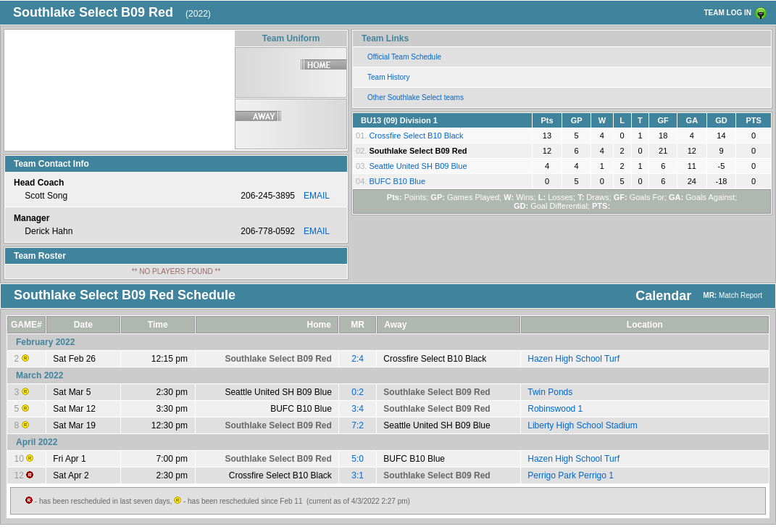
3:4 (358, 409)
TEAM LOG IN (727, 13)
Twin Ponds (550, 392)
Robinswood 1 (555, 409)
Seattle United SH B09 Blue (418, 166)
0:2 (358, 392)
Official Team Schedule (404, 57)
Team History (388, 77)
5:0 (358, 459)
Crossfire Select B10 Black (416, 136)
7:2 (358, 425)
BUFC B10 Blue (397, 181)
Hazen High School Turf (573, 359)
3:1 (358, 475)
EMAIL (317, 196)
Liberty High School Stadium (582, 425)
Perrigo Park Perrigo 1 (571, 475)
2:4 (358, 359)
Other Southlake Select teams (416, 97)
